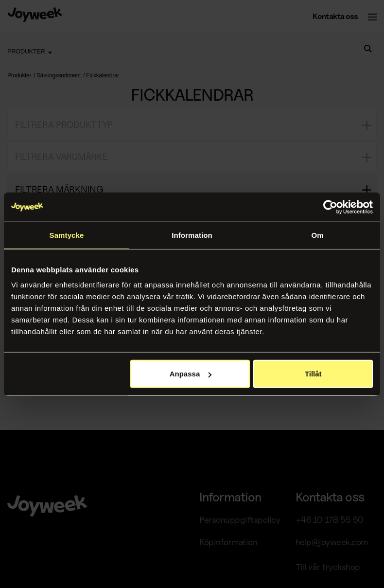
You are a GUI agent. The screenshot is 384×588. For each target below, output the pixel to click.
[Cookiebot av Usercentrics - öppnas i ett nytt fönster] (330, 207)
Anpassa (191, 374)
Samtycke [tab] (67, 235)
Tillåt (313, 374)
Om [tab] (317, 235)
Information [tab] (192, 235)
